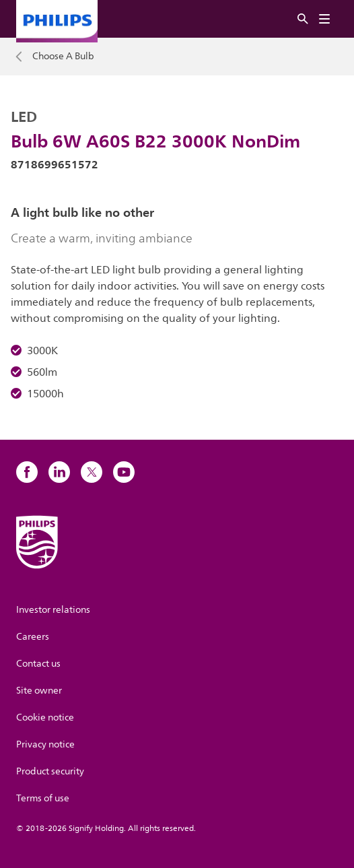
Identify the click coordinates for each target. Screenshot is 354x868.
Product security (50, 771)
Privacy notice (45, 744)
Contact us (38, 664)
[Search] (303, 19)
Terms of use (43, 798)
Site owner (39, 691)
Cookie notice (45, 717)
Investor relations (53, 610)
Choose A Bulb (63, 57)
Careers (33, 637)
